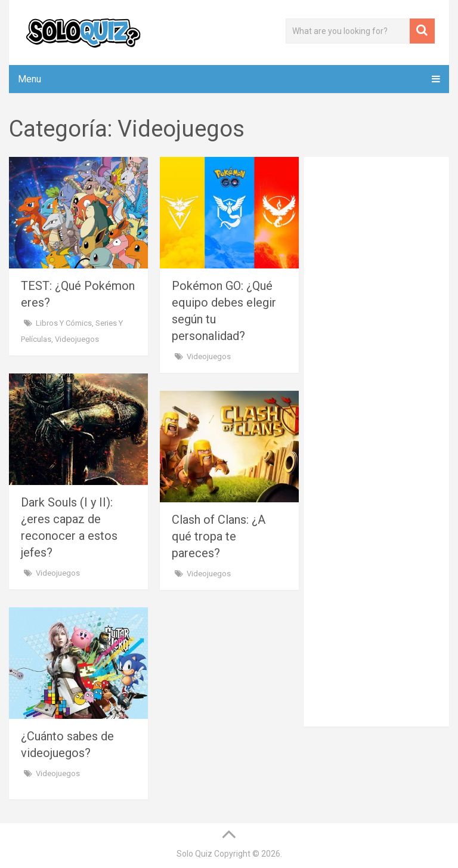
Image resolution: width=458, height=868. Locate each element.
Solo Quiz (194, 854)
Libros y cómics (64, 323)
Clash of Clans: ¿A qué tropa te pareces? (219, 536)
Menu (30, 79)
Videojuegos (77, 339)
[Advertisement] (392, 230)
